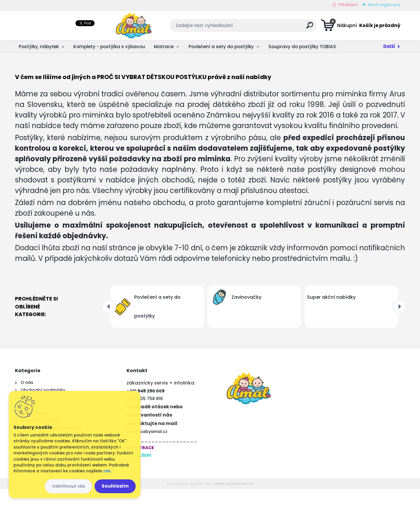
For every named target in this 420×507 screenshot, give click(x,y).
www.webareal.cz (234, 501)
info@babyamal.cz (147, 449)
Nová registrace (384, 5)
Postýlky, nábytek (39, 47)
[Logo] (51, 26)
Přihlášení (348, 5)
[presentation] (109, 325)
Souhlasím (115, 486)
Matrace (164, 47)
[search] (268, 27)
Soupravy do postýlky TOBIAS (302, 47)
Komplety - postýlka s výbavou (109, 47)
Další (389, 46)
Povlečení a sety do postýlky (221, 47)
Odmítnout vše (68, 486)
